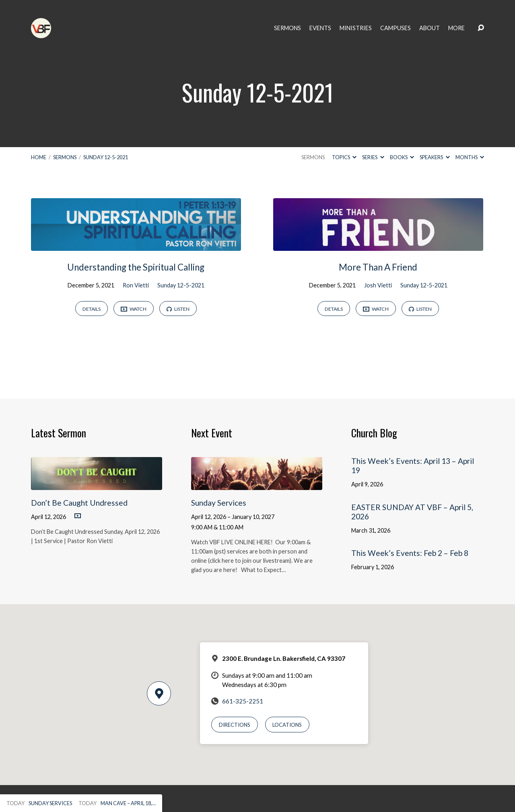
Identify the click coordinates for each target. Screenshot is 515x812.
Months (470, 157)
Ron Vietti (136, 285)
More (456, 28)
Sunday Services (219, 503)
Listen (178, 309)
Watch (134, 309)
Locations (287, 725)
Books (402, 157)
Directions (235, 725)
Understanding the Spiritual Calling (136, 267)
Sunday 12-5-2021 (106, 157)
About (430, 28)
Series (373, 157)
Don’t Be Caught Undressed (79, 503)
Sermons (287, 28)
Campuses (396, 28)
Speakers (435, 157)
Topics (344, 157)
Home (39, 157)
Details (92, 309)
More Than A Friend (378, 267)
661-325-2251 (243, 701)
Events (320, 28)
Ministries (356, 28)
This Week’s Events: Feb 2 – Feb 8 (410, 553)
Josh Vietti (378, 285)
